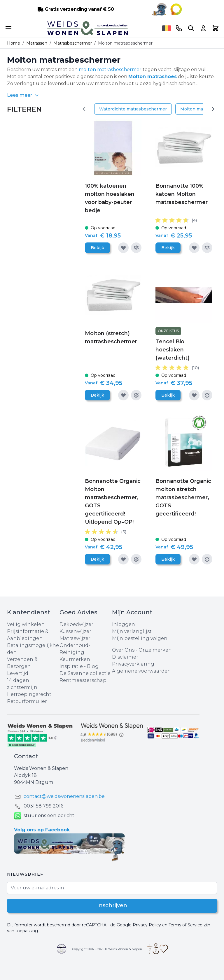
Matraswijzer (75, 638)
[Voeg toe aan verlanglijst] (123, 248)
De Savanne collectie (85, 673)
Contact (26, 756)
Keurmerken (75, 659)
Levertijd (18, 673)
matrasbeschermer (119, 70)
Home (14, 43)
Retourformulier (27, 701)
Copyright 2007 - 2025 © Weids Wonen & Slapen (107, 949)
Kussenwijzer (75, 631)
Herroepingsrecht (29, 694)
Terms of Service (185, 925)
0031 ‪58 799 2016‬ (43, 806)
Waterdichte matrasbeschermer (133, 109)
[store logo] (87, 28)
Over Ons (123, 650)
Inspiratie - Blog (79, 666)
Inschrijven (112, 906)
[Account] (203, 28)
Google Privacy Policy (139, 925)
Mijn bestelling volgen (140, 638)
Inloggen (124, 624)
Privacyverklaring (133, 664)
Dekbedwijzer (76, 624)
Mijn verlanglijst (132, 631)
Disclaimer (125, 657)
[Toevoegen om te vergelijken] (136, 248)
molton (87, 70)
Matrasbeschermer (73, 43)
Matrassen (37, 43)
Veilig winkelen (26, 624)
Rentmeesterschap (83, 680)
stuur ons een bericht (44, 816)
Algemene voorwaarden (141, 671)
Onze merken (155, 650)
